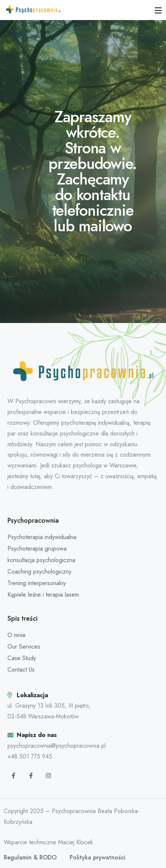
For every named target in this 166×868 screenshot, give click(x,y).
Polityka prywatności (98, 857)
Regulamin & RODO (30, 857)
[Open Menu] (159, 10)
